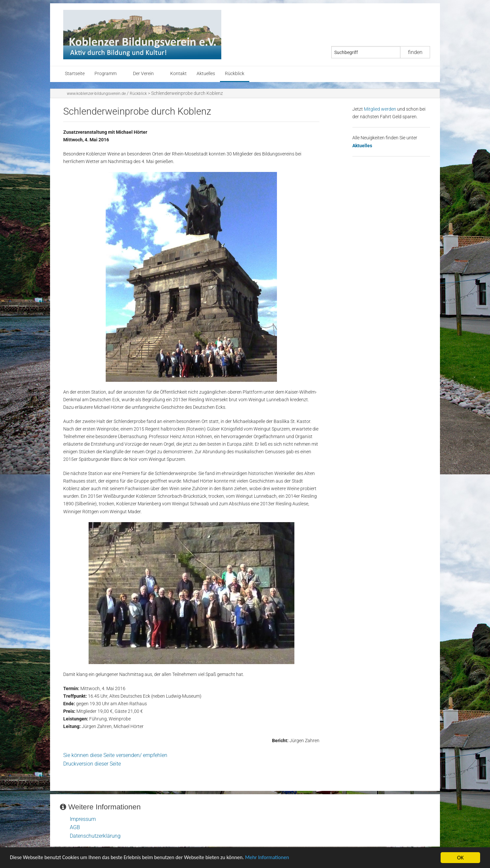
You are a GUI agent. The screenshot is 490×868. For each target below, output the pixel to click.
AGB (75, 827)
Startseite (75, 74)
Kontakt (178, 74)
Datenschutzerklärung (95, 836)
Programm (106, 74)
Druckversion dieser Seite (92, 764)
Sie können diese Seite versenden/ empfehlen (115, 755)
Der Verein (143, 74)
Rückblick (235, 74)
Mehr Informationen (281, 858)
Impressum (83, 819)
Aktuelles (206, 74)
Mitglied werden (380, 109)
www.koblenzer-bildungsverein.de (96, 94)
